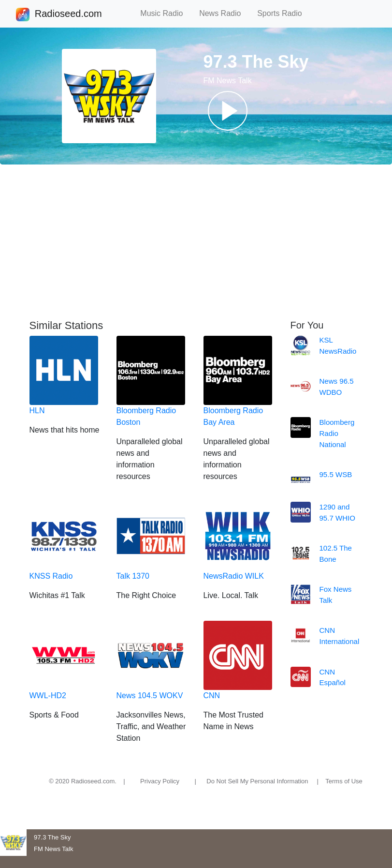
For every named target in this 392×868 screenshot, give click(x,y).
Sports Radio (284, 13)
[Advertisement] (196, 242)
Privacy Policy (160, 781)
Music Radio (166, 13)
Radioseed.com (68, 15)
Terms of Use (344, 781)
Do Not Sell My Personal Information (257, 781)
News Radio (224, 13)
